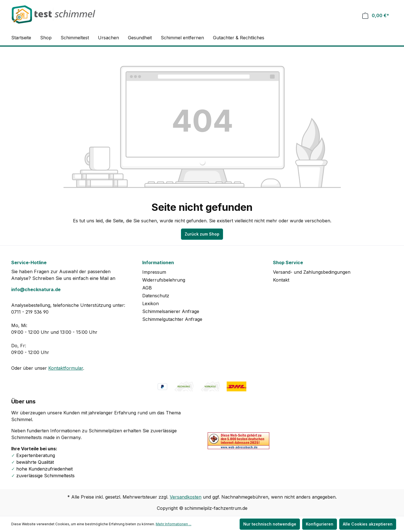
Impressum (154, 272)
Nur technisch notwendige (270, 524)
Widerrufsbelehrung (164, 280)
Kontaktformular (66, 368)
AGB (147, 288)
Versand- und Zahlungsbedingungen (312, 272)
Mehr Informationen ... (174, 524)
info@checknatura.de (36, 289)
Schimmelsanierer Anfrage (171, 311)
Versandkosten (186, 497)
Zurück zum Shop (202, 234)
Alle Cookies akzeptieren (368, 524)
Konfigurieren (320, 524)
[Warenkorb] (376, 16)
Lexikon (151, 303)
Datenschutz (156, 296)
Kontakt (281, 280)
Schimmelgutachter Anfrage (172, 319)
